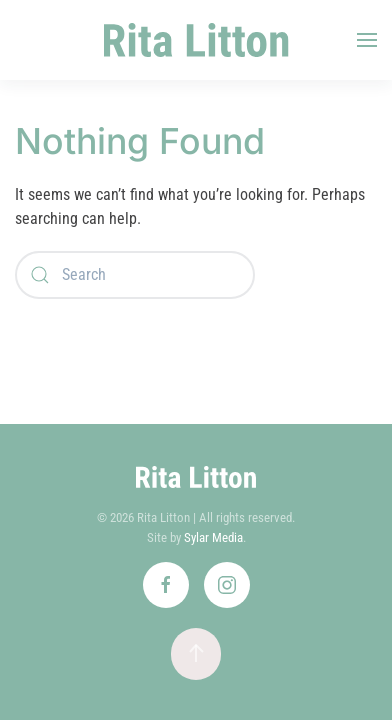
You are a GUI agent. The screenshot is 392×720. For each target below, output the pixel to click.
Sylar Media (213, 537)
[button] (367, 40)
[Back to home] (196, 40)
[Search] (135, 275)
